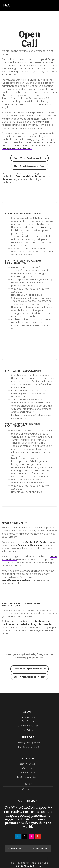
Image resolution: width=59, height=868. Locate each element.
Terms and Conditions (28, 176)
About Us (7, 179)
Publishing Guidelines (30, 545)
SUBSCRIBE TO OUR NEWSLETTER (28, 848)
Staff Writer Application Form (30, 158)
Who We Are (28, 717)
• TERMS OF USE (39, 863)
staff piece (40, 227)
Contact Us (28, 789)
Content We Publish (37, 542)
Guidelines (28, 768)
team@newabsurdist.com (17, 148)
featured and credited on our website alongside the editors (28, 623)
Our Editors (28, 721)
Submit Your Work (28, 764)
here (22, 387)
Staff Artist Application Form (29, 166)
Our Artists (28, 730)
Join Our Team (28, 773)
